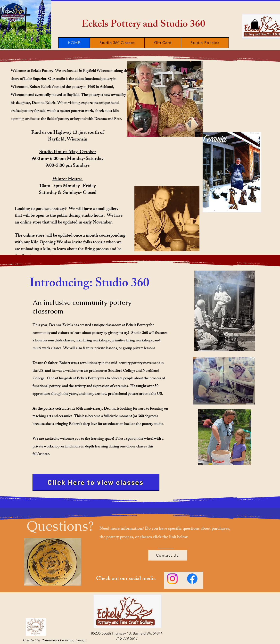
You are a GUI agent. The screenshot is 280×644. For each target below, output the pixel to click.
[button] (255, 24)
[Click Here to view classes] (96, 482)
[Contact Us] (168, 555)
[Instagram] (172, 579)
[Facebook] (192, 579)
